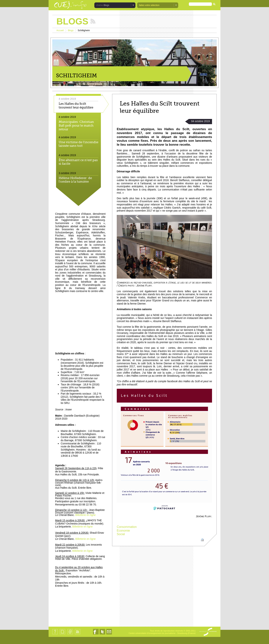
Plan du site (62, 634)
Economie (123, 531)
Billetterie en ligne (85, 515)
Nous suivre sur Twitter (102, 634)
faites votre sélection (149, 5)
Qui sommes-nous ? (55, 634)
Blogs (106, 5)
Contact (70, 634)
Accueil (60, 30)
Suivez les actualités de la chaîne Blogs (93, 21)
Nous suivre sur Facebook (96, 634)
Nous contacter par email (109, 634)
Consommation (127, 527)
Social (121, 534)
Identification (78, 634)
